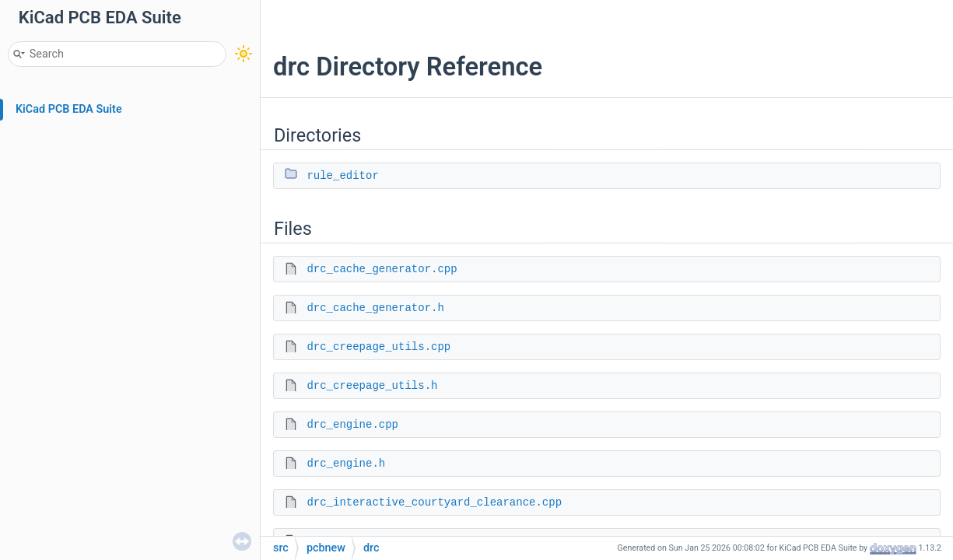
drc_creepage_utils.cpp (378, 347)
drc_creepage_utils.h (372, 386)
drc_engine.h (346, 464)
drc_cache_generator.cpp (382, 269)
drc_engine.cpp (352, 425)
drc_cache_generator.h (375, 308)
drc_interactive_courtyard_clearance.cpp (434, 502)
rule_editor (342, 176)
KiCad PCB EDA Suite (69, 109)
